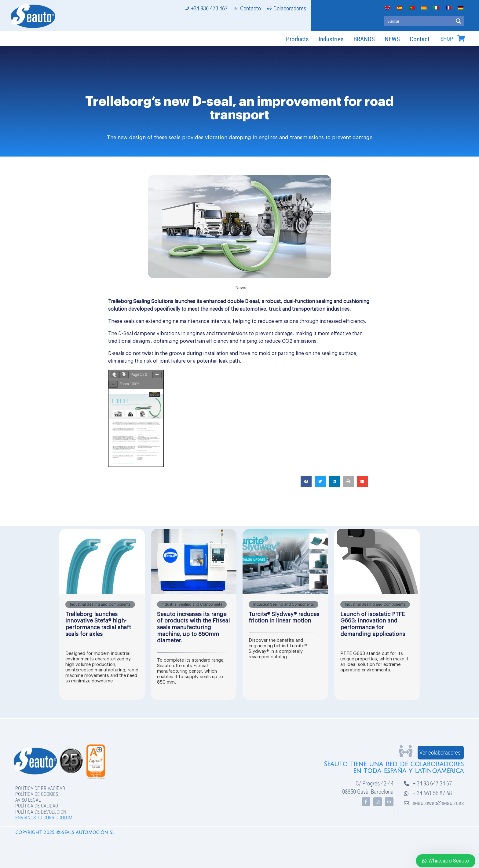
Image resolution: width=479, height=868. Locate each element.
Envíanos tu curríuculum (44, 818)
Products (297, 39)
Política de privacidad (40, 788)
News (241, 288)
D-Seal (125, 334)
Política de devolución (41, 812)
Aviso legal (28, 800)
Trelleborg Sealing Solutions (141, 301)
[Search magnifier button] (459, 21)
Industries (331, 39)
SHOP (447, 39)
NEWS (392, 39)
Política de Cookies (37, 794)
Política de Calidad (37, 806)
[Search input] (419, 21)
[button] (306, 482)
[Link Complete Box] (102, 614)
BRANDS (364, 39)
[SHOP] (461, 38)
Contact (420, 39)
